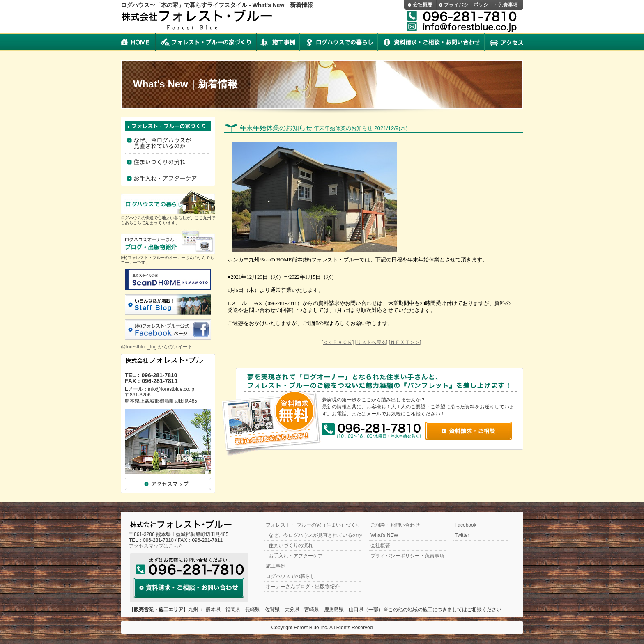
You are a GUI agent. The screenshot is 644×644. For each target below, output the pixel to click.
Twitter (462, 535)
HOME (138, 42)
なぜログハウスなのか (168, 143)
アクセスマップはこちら (156, 546)
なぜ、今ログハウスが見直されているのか (315, 535)
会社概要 (420, 5)
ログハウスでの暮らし (339, 42)
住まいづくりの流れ (168, 163)
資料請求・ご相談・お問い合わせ (431, 42)
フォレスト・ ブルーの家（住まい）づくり (313, 525)
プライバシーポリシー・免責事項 (480, 5)
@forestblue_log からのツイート (157, 347)
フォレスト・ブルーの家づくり (206, 42)
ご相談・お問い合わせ (395, 525)
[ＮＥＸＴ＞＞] (405, 342)
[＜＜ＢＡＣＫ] (338, 342)
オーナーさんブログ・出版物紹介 (303, 587)
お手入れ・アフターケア (168, 179)
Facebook (466, 525)
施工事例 (278, 42)
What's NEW (384, 535)
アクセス (504, 42)
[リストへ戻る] (371, 342)
